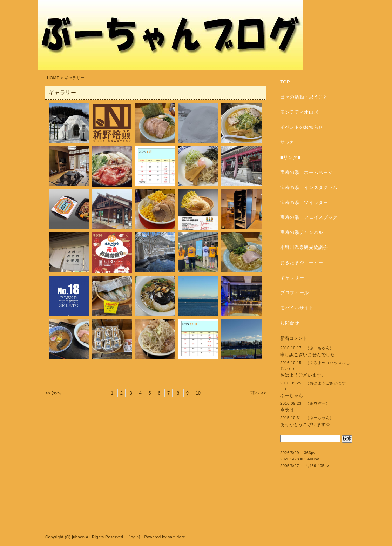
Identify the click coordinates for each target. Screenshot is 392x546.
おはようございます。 (303, 375)
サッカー (290, 142)
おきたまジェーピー (302, 262)
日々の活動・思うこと (304, 97)
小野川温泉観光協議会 (304, 247)
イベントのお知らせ (302, 127)
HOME (53, 78)
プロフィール (295, 293)
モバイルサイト (297, 308)
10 (198, 393)
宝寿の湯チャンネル (302, 232)
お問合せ (290, 323)
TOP (285, 82)
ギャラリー (292, 278)
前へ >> (258, 393)
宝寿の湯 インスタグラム (309, 187)
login (134, 537)
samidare (177, 537)
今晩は (287, 410)
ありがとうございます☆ (305, 424)
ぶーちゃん (292, 395)
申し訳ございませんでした (307, 355)
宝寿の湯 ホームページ (306, 172)
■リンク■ (290, 157)
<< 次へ (53, 393)
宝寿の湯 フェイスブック (309, 217)
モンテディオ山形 (299, 112)
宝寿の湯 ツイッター (304, 203)
